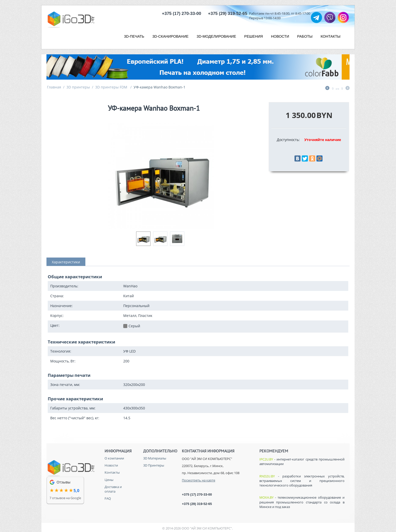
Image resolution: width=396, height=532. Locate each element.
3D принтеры (78, 87)
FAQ (108, 498)
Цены (109, 480)
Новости (111, 465)
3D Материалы (155, 458)
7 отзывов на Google (65, 498)
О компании (114, 458)
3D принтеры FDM (112, 87)
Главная (54, 87)
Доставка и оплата (113, 489)
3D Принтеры (154, 465)
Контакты (112, 472)
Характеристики (66, 262)
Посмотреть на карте (199, 480)
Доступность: (288, 140)
